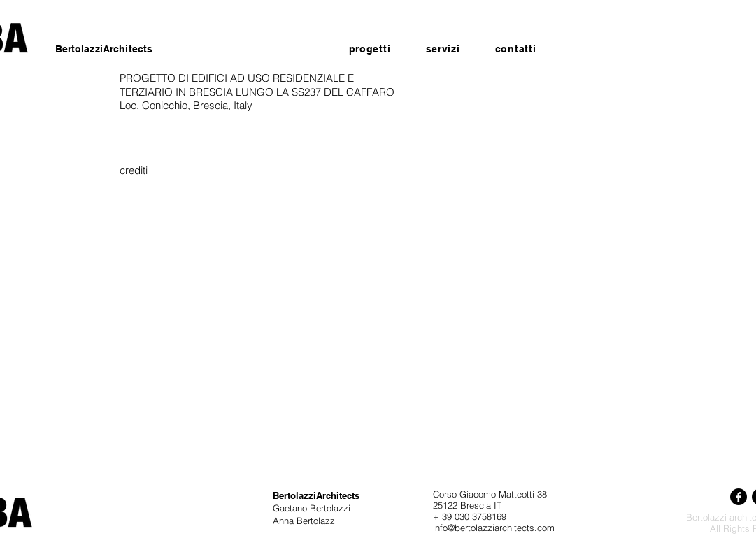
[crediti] (134, 170)
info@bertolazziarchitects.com (494, 528)
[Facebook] (739, 497)
